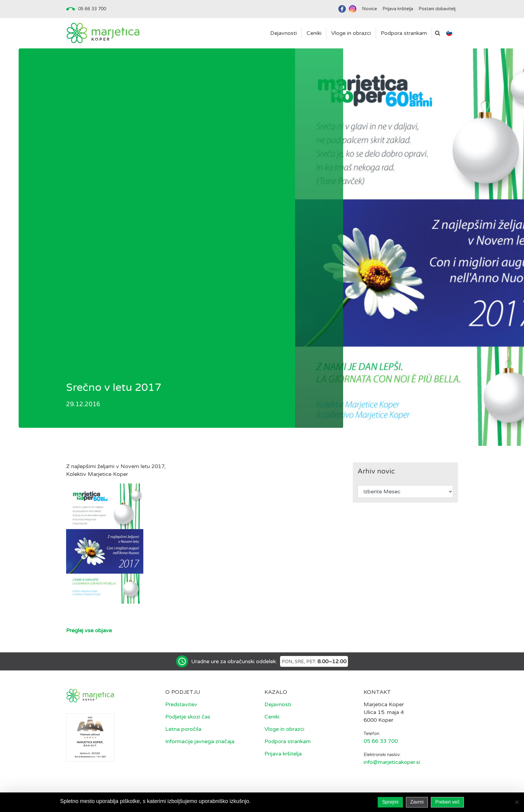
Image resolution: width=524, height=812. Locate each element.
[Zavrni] (516, 802)
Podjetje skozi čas (188, 717)
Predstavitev (181, 704)
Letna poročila (183, 729)
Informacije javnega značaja (200, 741)
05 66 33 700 (92, 9)
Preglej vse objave (89, 630)
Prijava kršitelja (283, 754)
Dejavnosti (278, 704)
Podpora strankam (288, 741)
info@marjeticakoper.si (392, 762)
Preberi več (448, 802)
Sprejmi (390, 802)
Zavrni (417, 802)
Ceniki (272, 717)
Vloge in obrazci (284, 729)
